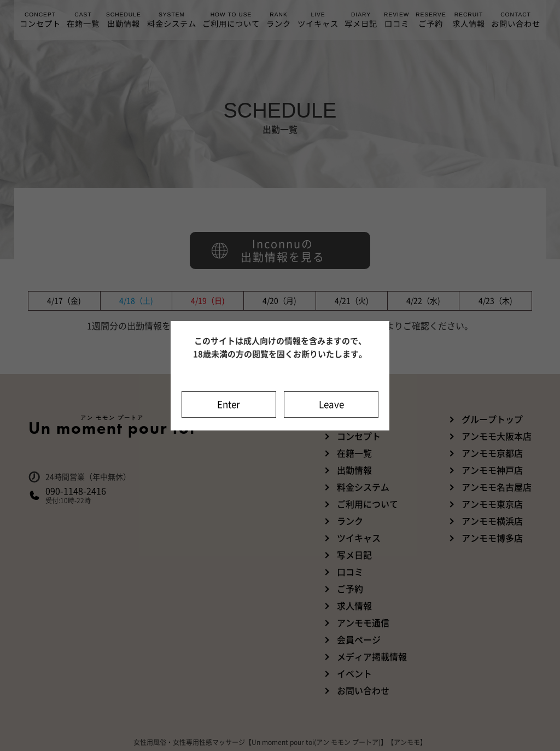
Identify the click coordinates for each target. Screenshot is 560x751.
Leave (331, 404)
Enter (229, 404)
